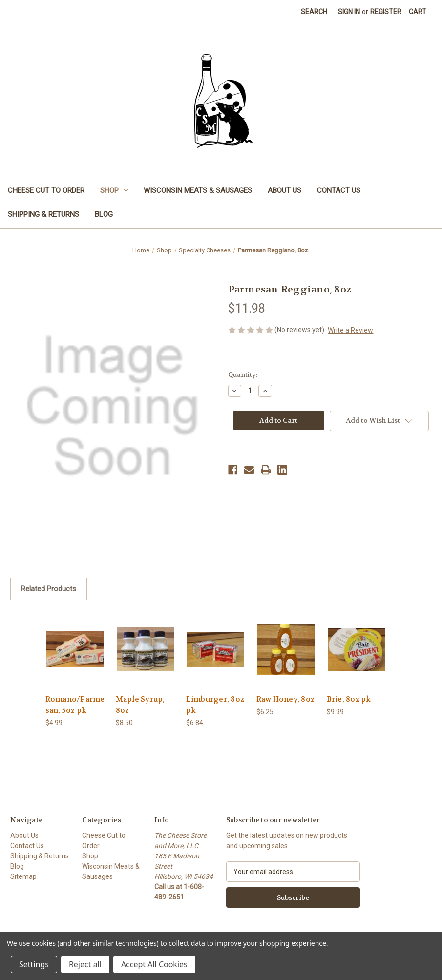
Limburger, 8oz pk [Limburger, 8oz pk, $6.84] (215, 705)
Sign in (349, 12)
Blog (104, 214)
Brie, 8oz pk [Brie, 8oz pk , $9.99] (349, 699)
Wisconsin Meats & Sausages (198, 190)
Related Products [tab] (49, 589)
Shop (114, 190)
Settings (34, 964)
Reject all (85, 964)
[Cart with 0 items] (418, 12)
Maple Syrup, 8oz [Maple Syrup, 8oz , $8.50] (140, 705)
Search (314, 12)
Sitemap (23, 876)
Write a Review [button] (350, 330)
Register (386, 12)
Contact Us (339, 190)
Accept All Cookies (154, 964)
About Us (284, 190)
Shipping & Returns (43, 214)
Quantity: (243, 375)
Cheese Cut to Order (46, 190)
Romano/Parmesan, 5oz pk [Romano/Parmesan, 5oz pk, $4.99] (75, 705)
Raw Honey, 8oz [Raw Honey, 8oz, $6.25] (286, 699)
